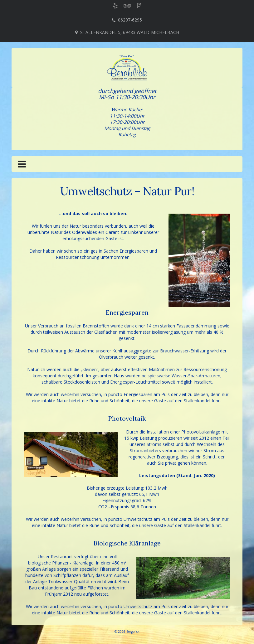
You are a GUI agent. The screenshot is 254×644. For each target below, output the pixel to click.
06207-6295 (130, 20)
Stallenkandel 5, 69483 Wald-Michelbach (130, 32)
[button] (22, 165)
